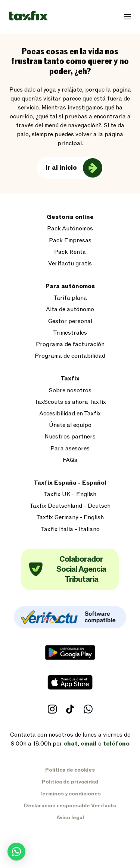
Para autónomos (70, 286)
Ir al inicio (61, 168)
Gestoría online (70, 217)
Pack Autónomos (70, 229)
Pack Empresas (70, 241)
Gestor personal (70, 321)
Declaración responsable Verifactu (70, 806)
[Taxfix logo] (28, 16)
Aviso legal (70, 818)
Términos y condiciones (70, 794)
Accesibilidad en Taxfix (70, 414)
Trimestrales (70, 333)
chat (71, 744)
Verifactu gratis (70, 264)
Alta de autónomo (70, 309)
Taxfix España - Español (70, 483)
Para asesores (70, 449)
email (89, 744)
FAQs (70, 460)
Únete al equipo (70, 425)
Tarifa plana (70, 298)
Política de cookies (70, 770)
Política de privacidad (70, 782)
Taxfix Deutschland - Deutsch (70, 506)
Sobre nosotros (70, 391)
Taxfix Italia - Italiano (70, 529)
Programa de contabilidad (70, 356)
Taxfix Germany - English (70, 518)
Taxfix (70, 379)
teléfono (116, 744)
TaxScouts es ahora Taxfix (70, 402)
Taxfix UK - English (70, 494)
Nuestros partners (70, 437)
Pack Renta (70, 252)
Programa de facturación (70, 344)
